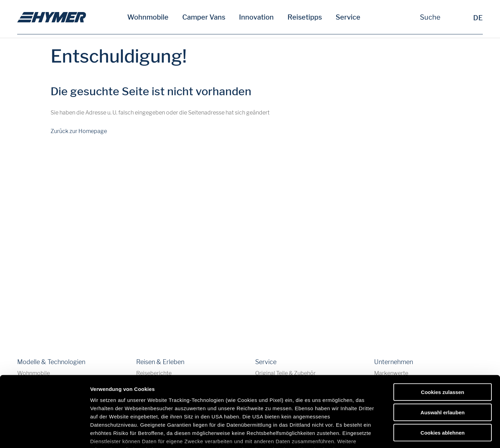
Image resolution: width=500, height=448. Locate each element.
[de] (52, 17)
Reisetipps (305, 17)
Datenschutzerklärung (207, 399)
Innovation (256, 17)
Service (348, 17)
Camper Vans (204, 17)
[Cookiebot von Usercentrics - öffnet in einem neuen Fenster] (45, 435)
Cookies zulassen (443, 342)
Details (357, 434)
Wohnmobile (148, 17)
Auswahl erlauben (443, 362)
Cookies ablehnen (443, 382)
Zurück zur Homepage (79, 131)
